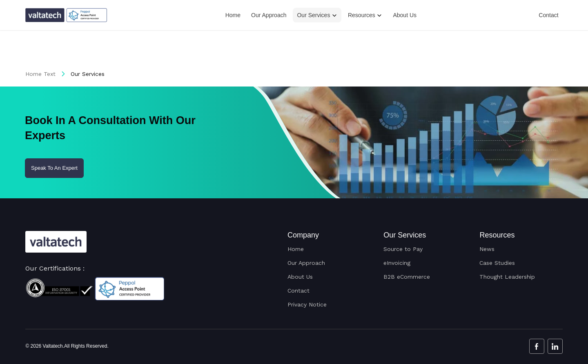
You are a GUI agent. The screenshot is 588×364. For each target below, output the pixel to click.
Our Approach (269, 15)
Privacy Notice (307, 304)
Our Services (313, 15)
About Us (405, 15)
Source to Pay (403, 249)
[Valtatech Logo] (56, 242)
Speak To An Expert (54, 168)
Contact (548, 15)
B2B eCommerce (407, 277)
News (487, 249)
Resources (362, 15)
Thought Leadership (507, 277)
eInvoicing (397, 263)
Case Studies (497, 263)
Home (233, 15)
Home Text (40, 74)
